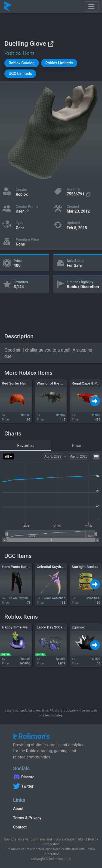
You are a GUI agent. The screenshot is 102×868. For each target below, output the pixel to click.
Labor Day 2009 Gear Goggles (61, 627)
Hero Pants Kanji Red (19, 567)
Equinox (78, 627)
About (18, 809)
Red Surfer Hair (14, 383)
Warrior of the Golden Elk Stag (61, 383)
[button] (22, 63)
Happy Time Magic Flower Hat (27, 627)
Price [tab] (76, 446)
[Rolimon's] (8, 7)
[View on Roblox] (51, 44)
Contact (20, 827)
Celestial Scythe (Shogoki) (58, 567)
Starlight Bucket (85, 567)
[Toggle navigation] (91, 7)
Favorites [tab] (25, 446)
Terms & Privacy (27, 818)
